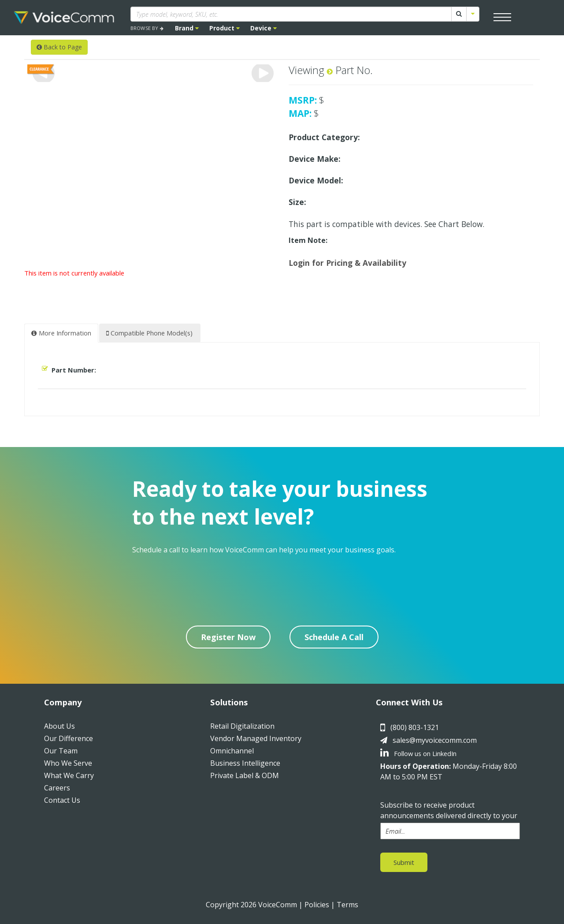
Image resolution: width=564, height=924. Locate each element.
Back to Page (59, 47)
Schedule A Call (334, 637)
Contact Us (62, 800)
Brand (187, 28)
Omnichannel (232, 751)
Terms (347, 905)
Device (263, 28)
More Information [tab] (61, 333)
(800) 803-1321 (415, 727)
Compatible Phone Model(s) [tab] (149, 333)
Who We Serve (68, 763)
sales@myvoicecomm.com (435, 740)
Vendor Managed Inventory (256, 738)
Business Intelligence (245, 763)
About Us (59, 726)
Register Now (228, 637)
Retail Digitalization (242, 726)
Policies (317, 905)
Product (224, 28)
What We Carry (69, 775)
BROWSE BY (147, 28)
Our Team (61, 751)
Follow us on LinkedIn (418, 753)
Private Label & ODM (245, 775)
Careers (57, 788)
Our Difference (69, 738)
